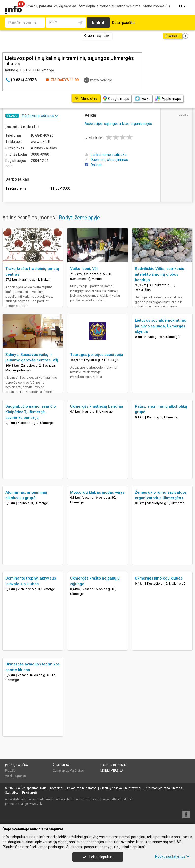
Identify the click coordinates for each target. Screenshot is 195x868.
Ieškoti (99, 23)
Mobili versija (112, 771)
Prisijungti (29, 793)
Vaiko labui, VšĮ (84, 269)
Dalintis (93, 165)
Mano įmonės (156, 6)
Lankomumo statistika (105, 155)
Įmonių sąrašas (97, 36)
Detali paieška (123, 23)
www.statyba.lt (15, 799)
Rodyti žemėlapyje (79, 218)
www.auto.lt (64, 799)
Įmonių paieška (39, 6)
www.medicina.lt (41, 799)
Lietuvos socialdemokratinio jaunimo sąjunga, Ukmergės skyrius (160, 326)
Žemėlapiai (87, 6)
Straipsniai (106, 6)
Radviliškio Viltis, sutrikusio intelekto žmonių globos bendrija (159, 274)
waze (142, 99)
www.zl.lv (36, 804)
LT (183, 6)
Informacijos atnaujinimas (164, 788)
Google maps (116, 99)
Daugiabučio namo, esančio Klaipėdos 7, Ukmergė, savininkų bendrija (30, 412)
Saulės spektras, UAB (31, 788)
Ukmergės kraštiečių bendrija (97, 406)
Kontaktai (57, 788)
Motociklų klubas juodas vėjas (97, 492)
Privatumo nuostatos (82, 788)
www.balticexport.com (118, 799)
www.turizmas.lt (87, 799)
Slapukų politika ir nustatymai (121, 788)
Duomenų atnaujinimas (106, 160)
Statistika (12, 793)
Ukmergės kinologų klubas (159, 578)
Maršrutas (77, 771)
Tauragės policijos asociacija (97, 355)
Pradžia (10, 771)
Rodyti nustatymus (172, 856)
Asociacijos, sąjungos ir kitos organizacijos (118, 124)
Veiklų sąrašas (65, 6)
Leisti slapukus (98, 857)
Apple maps (168, 99)
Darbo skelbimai (129, 6)
